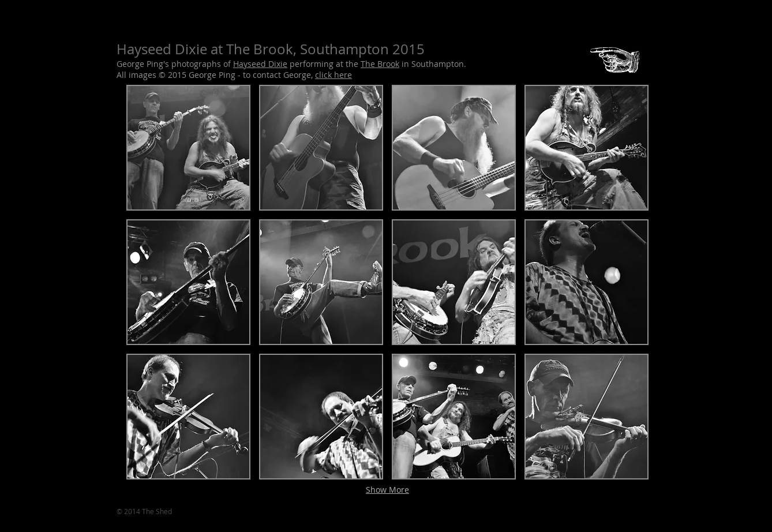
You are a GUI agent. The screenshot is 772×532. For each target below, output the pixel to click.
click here (333, 75)
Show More (387, 490)
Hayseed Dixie (260, 64)
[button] (188, 148)
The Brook (380, 64)
